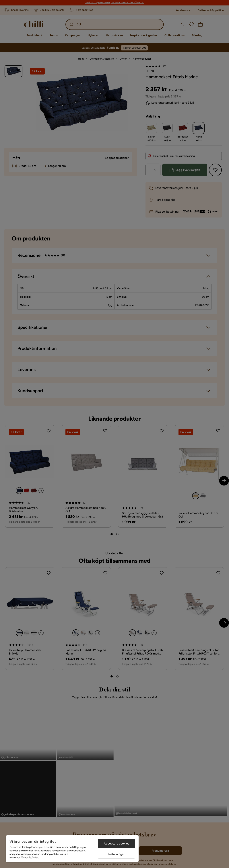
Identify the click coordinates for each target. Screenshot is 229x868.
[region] (72, 849)
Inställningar (116, 854)
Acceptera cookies (116, 843)
